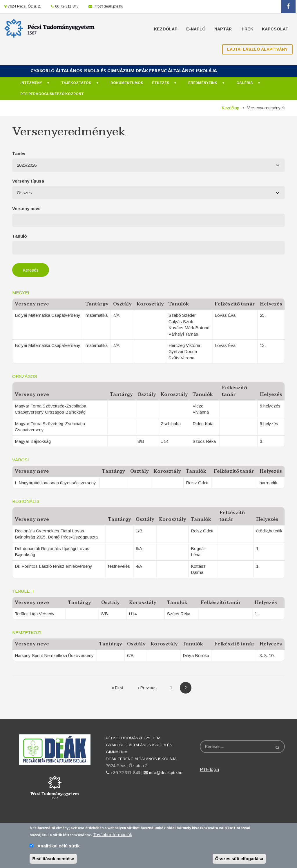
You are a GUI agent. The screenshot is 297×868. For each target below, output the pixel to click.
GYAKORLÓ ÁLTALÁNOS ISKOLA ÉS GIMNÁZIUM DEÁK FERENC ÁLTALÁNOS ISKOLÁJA (124, 71)
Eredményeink (204, 85)
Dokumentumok (127, 83)
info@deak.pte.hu (108, 6)
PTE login (209, 769)
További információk (113, 835)
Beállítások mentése (53, 859)
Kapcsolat (275, 29)
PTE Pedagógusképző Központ (52, 94)
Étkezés (162, 85)
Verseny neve (26, 209)
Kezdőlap (166, 29)
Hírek (247, 29)
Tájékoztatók (77, 85)
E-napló (196, 29)
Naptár (223, 29)
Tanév (19, 153)
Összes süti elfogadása (239, 859)
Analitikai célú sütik (58, 846)
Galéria (246, 85)
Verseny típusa (28, 181)
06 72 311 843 (67, 6)
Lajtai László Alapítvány (257, 49)
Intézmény (32, 85)
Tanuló (20, 236)
